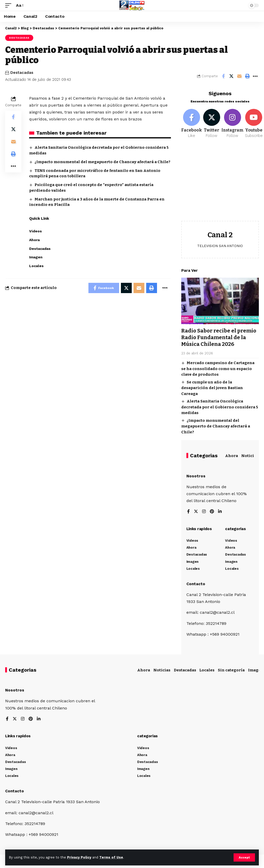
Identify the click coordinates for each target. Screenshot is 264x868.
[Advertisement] (220, 183)
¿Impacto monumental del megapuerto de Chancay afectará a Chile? (102, 162)
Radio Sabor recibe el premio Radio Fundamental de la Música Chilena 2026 (219, 337)
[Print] (247, 76)
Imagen (256, 670)
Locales (207, 670)
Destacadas (19, 38)
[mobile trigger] (10, 5)
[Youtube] (254, 124)
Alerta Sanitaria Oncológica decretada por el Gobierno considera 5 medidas (220, 407)
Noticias (250, 456)
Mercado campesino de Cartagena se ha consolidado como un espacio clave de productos (218, 369)
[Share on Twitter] (231, 76)
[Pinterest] (212, 512)
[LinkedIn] (220, 512)
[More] (255, 76)
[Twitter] (212, 124)
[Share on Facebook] (223, 76)
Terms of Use (111, 857)
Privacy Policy (79, 857)
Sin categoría (231, 670)
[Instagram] (233, 124)
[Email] (239, 76)
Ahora (232, 456)
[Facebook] (192, 124)
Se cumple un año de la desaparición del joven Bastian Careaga (212, 388)
